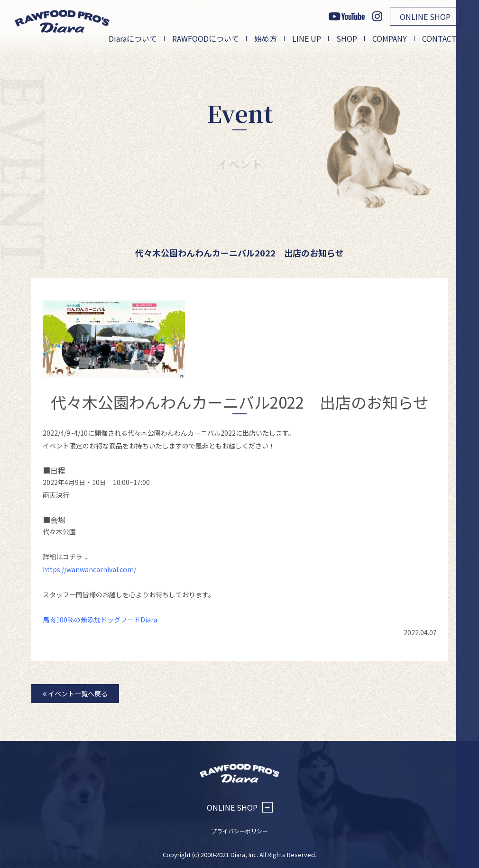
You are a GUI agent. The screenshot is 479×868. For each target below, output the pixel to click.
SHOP (347, 38)
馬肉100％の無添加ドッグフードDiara (100, 620)
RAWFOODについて (206, 38)
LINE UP (307, 38)
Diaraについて (133, 38)
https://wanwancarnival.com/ (89, 569)
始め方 (266, 38)
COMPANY (390, 38)
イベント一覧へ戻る (75, 694)
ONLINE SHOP (425, 17)
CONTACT (439, 38)
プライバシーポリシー (239, 831)
